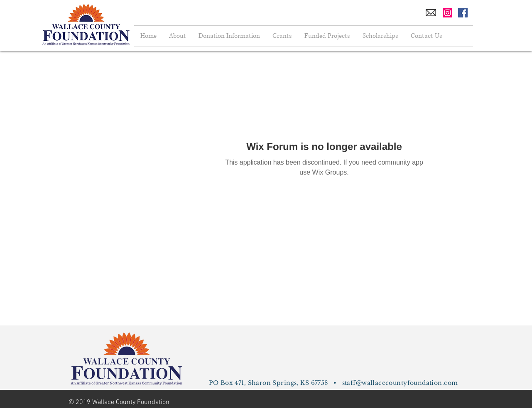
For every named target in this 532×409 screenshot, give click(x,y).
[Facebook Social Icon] (463, 13)
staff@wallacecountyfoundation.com (400, 383)
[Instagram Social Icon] (447, 13)
